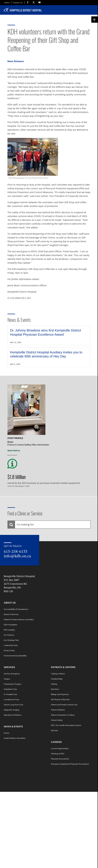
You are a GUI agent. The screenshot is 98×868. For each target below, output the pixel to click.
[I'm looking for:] (49, 525)
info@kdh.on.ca (17, 556)
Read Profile (14, 451)
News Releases (16, 61)
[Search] (11, 525)
